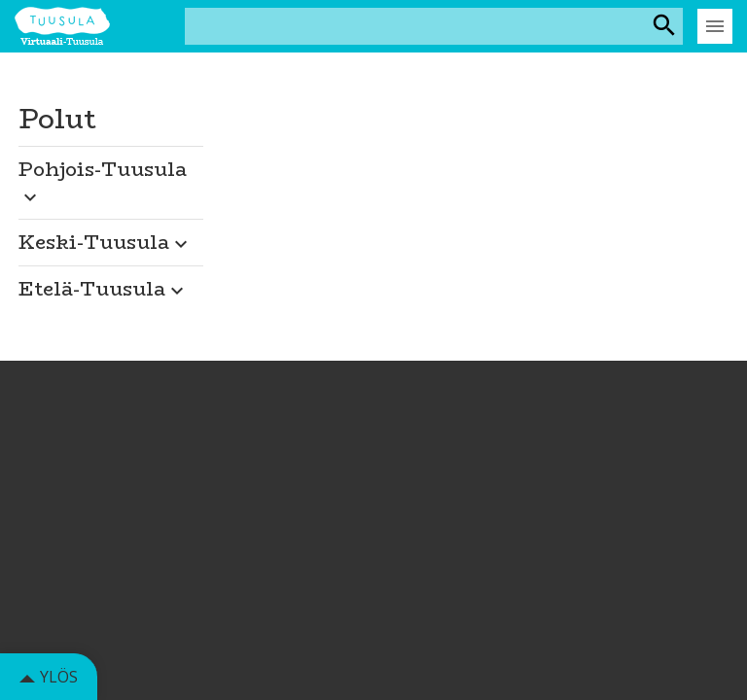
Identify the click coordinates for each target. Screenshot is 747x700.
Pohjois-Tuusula (103, 181)
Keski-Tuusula (106, 242)
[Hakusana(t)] (417, 26)
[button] (111, 177)
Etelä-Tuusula (104, 288)
